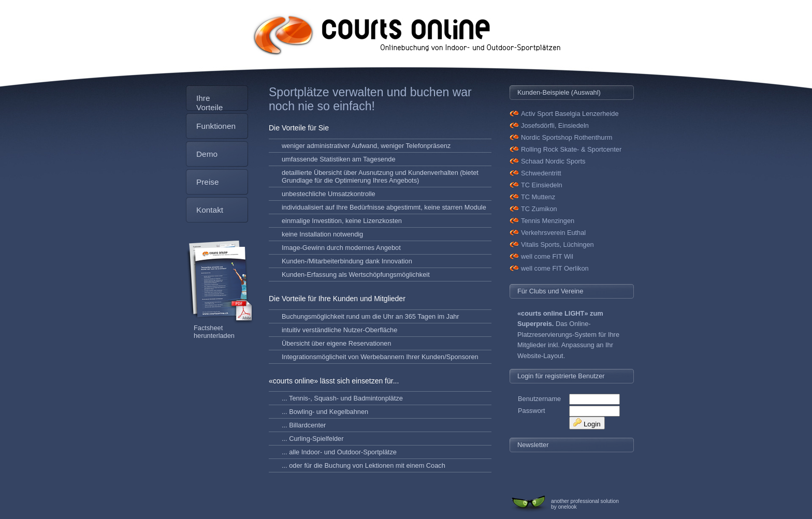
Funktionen (216, 126)
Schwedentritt (541, 173)
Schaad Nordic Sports (553, 161)
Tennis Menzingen (548, 221)
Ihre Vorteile (209, 102)
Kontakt (210, 210)
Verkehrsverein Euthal (553, 233)
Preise (208, 182)
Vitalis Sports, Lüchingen (557, 244)
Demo (207, 154)
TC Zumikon (539, 209)
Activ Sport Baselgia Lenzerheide (570, 114)
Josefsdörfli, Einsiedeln (555, 125)
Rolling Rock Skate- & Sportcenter (571, 149)
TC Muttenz (538, 197)
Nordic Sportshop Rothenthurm (567, 137)
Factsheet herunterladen (214, 332)
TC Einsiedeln (542, 185)
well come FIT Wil (547, 256)
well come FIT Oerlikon (555, 268)
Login (587, 423)
